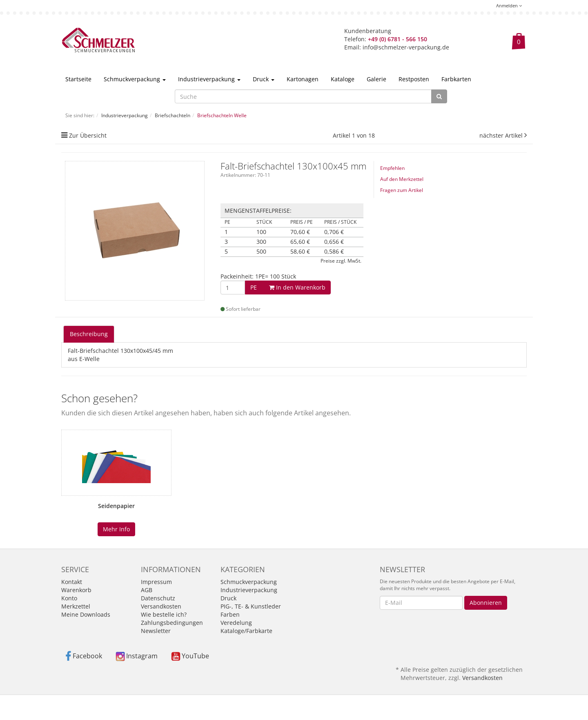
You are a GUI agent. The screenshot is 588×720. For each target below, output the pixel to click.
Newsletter (156, 631)
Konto (69, 598)
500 (261, 252)
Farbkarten (456, 79)
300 (261, 242)
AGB (147, 590)
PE (227, 222)
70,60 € (300, 232)
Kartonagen (303, 79)
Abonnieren (486, 603)
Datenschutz (158, 598)
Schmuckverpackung (135, 79)
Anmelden (509, 6)
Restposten (414, 79)
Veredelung (236, 623)
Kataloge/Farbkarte (246, 631)
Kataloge (343, 79)
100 (261, 232)
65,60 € (300, 242)
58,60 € (300, 252)
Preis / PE (302, 222)
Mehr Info (116, 529)
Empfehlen (392, 168)
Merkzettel (76, 606)
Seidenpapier (116, 506)
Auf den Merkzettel (402, 179)
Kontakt (72, 582)
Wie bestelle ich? (164, 614)
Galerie (376, 79)
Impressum (156, 582)
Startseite (78, 79)
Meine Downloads (86, 614)
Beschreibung (89, 334)
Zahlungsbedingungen (172, 623)
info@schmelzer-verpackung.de (406, 47)
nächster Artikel (502, 135)
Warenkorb (76, 590)
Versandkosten (161, 606)
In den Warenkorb (288, 287)
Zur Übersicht (88, 135)
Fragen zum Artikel (402, 190)
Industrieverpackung (209, 79)
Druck (264, 79)
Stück (264, 222)
